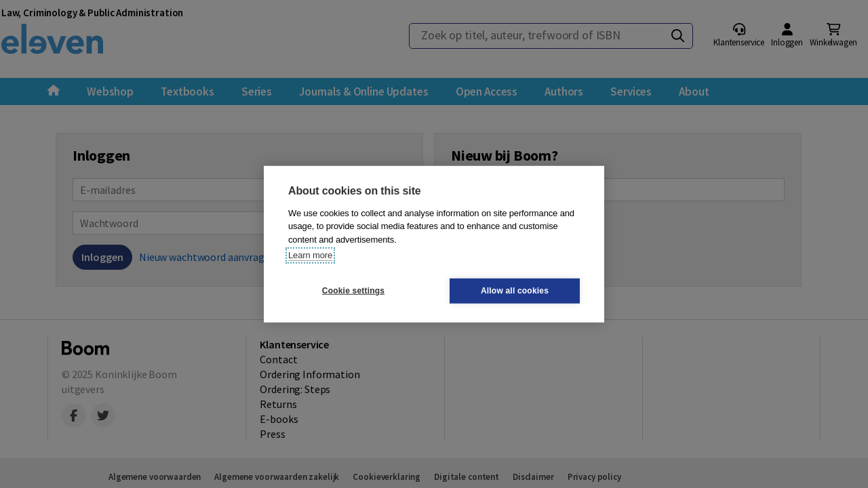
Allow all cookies (515, 291)
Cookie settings (353, 291)
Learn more (310, 255)
